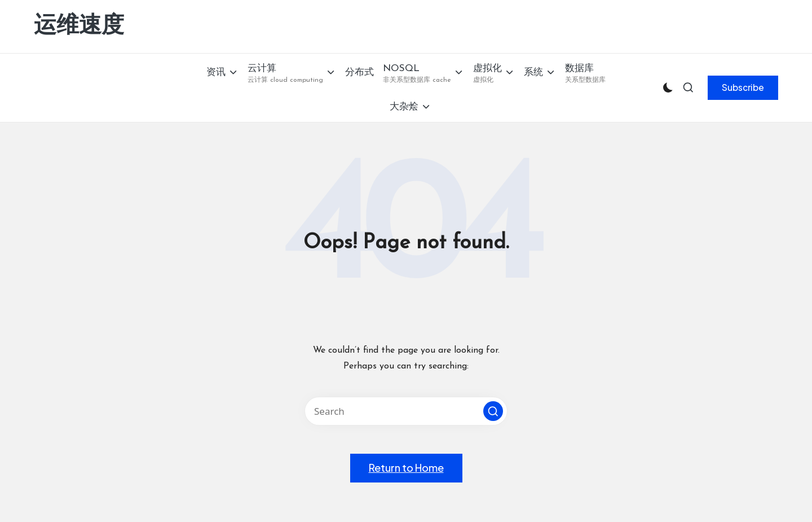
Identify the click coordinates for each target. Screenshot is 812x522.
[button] (743, 87)
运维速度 (79, 27)
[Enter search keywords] (406, 411)
